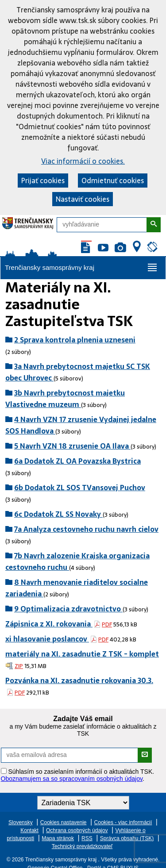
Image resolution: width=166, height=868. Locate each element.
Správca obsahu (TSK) (127, 838)
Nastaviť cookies (83, 199)
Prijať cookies (43, 181)
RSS (87, 838)
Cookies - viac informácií (123, 822)
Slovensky (21, 822)
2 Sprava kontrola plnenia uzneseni (75, 340)
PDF (107, 624)
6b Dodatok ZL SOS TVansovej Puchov (80, 488)
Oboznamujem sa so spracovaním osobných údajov (72, 779)
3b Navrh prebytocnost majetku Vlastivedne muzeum (65, 399)
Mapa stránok (58, 838)
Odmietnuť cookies (113, 181)
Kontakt (29, 830)
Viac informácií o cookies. (83, 161)
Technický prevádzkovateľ (82, 846)
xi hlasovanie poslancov (47, 639)
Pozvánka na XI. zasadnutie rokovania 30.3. (79, 680)
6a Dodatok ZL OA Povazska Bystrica (77, 461)
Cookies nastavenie (64, 822)
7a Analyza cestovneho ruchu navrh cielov (86, 529)
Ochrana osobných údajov (77, 830)
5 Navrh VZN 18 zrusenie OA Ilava (72, 446)
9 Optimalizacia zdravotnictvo (68, 609)
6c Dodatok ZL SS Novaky (58, 514)
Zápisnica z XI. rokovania (49, 624)
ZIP (19, 666)
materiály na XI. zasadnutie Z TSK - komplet (82, 654)
